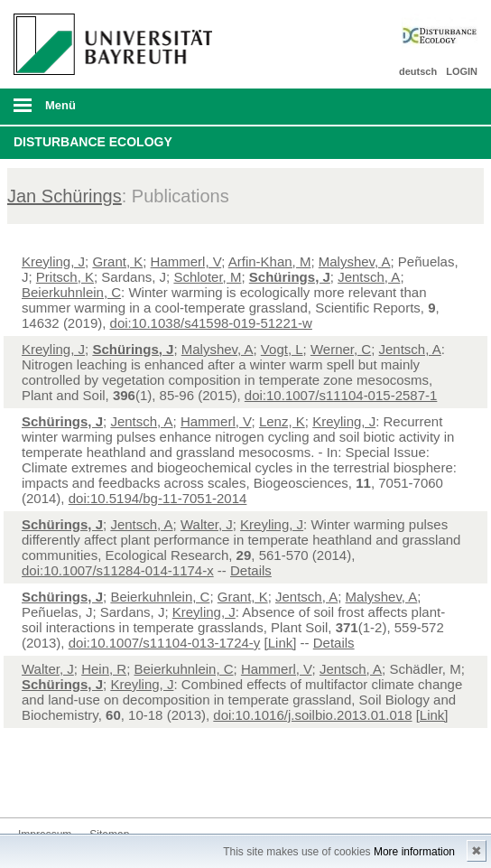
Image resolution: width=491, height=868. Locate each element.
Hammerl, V (186, 261)
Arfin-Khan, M (270, 261)
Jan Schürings (65, 196)
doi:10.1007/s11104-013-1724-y (165, 643)
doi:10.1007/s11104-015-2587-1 (341, 395)
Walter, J (207, 524)
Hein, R (104, 669)
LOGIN (462, 71)
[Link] (281, 643)
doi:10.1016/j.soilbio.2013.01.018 (312, 715)
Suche (432, 107)
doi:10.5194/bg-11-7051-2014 (158, 498)
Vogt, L (282, 349)
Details (251, 570)
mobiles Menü (108, 111)
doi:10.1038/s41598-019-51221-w (211, 323)
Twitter (32, 784)
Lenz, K (282, 421)
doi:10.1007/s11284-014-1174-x (118, 570)
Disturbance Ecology (93, 142)
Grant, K (117, 261)
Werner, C (341, 349)
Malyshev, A (355, 261)
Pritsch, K (65, 277)
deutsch (418, 71)
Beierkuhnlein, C (71, 292)
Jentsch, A (369, 277)
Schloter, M (207, 277)
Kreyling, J (53, 261)
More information (414, 852)
